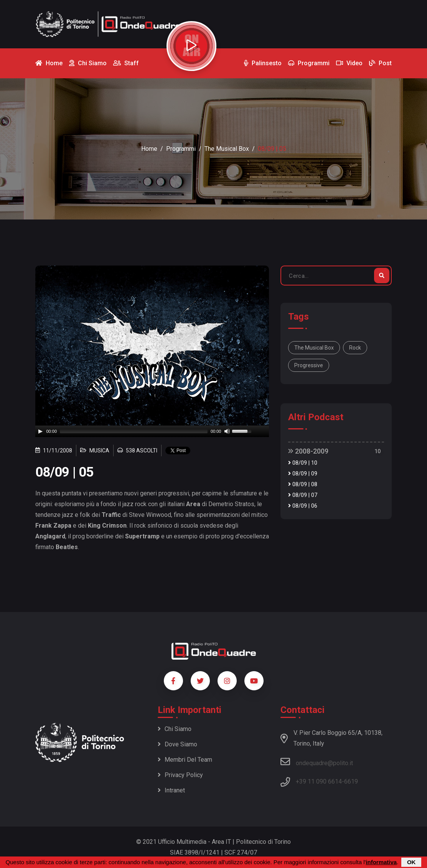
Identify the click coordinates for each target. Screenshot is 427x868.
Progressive (309, 365)
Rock (355, 348)
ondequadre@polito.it (317, 762)
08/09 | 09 (303, 474)
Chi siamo (175, 729)
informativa (381, 862)
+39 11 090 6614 (319, 781)
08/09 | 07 (303, 495)
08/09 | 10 (303, 463)
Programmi (181, 149)
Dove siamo (177, 744)
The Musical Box (227, 149)
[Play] (40, 431)
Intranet (171, 790)
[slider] (134, 431)
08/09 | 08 (303, 484)
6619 (351, 781)
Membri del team (185, 760)
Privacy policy (180, 775)
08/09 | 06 (303, 506)
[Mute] (227, 431)
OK (411, 862)
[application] (152, 431)
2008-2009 (308, 451)
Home (149, 149)
